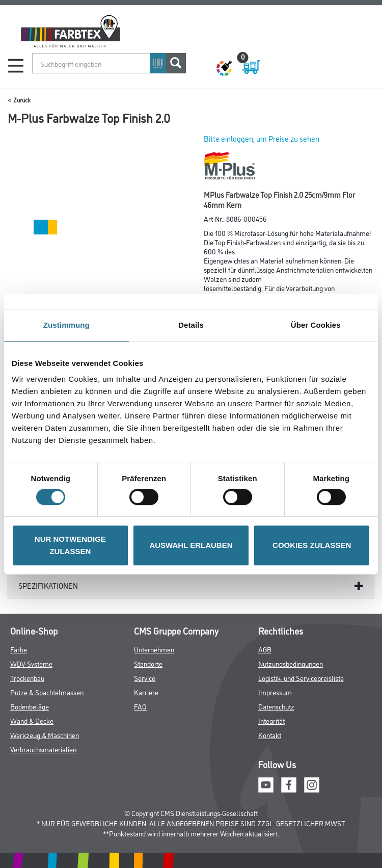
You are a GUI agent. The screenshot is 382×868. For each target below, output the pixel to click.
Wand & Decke (32, 720)
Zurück (22, 100)
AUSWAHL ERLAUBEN (191, 545)
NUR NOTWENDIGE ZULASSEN (70, 545)
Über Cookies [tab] (316, 325)
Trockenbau (27, 678)
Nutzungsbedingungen (291, 663)
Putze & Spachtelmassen (47, 692)
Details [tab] (191, 325)
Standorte (148, 663)
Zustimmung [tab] (66, 325)
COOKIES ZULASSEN (312, 545)
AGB (265, 649)
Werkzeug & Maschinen (45, 735)
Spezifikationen (48, 585)
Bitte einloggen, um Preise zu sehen (262, 138)
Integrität (271, 720)
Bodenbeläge (30, 706)
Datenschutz (276, 706)
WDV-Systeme (31, 663)
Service (145, 678)
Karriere (146, 692)
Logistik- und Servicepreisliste (301, 678)
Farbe (19, 649)
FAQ (140, 706)
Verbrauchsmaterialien (43, 749)
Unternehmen (154, 649)
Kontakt (270, 735)
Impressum (275, 692)
